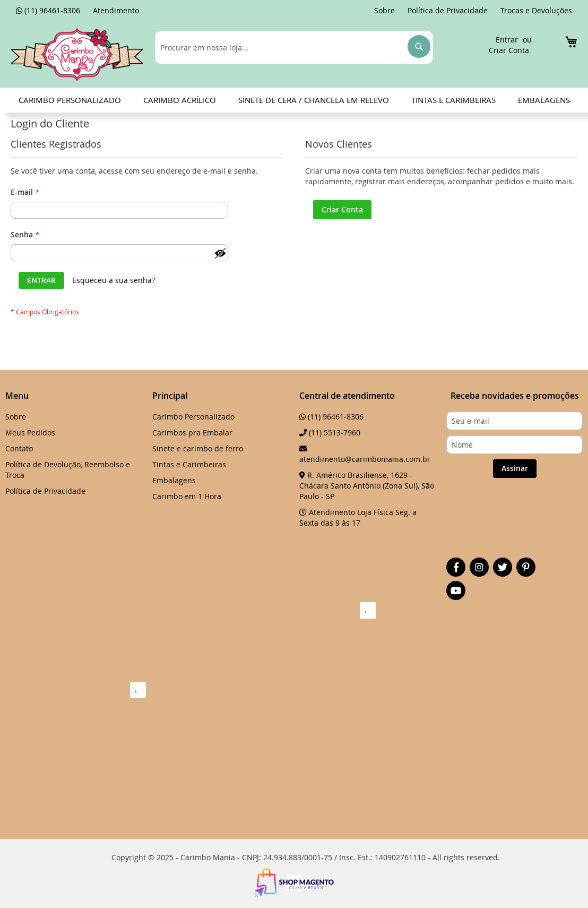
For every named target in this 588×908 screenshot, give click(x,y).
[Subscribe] (515, 469)
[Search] (419, 46)
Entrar (507, 40)
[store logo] (77, 54)
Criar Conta (509, 50)
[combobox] (294, 47)
